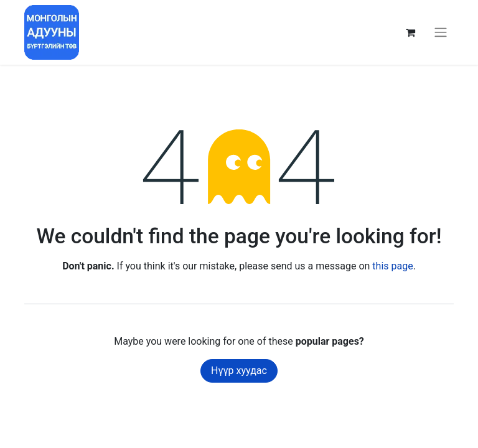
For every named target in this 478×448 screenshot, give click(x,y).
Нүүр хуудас (239, 371)
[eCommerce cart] (410, 32)
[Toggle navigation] (441, 33)
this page (392, 266)
